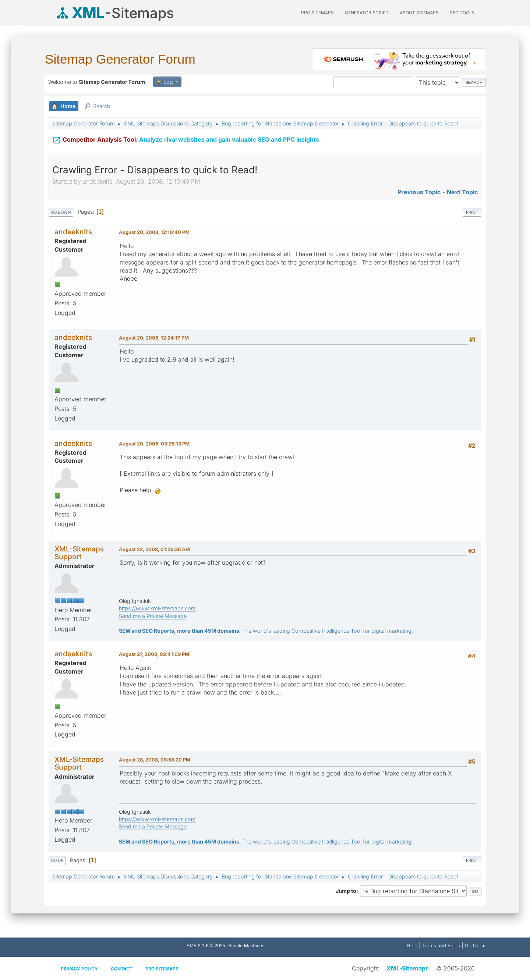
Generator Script (367, 13)
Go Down (61, 212)
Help (412, 945)
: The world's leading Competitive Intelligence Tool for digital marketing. (266, 631)
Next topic (462, 192)
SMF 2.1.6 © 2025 (206, 946)
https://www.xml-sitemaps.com (157, 608)
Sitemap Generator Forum (120, 59)
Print (472, 212)
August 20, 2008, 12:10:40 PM (154, 232)
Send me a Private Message (153, 616)
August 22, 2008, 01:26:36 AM (154, 549)
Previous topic (419, 192)
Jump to (346, 891)
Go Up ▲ (475, 945)
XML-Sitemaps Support (79, 553)
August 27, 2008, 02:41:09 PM (154, 654)
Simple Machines (246, 946)
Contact (122, 969)
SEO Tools (462, 13)
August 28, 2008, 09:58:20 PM (155, 760)
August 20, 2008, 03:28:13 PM (154, 444)
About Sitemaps (419, 13)
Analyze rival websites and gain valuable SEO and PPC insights (186, 140)
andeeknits (73, 232)
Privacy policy (79, 969)
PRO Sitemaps (317, 13)
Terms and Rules (441, 945)
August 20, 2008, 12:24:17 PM (154, 338)
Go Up (57, 860)
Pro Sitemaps (162, 969)
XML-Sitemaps (408, 968)
